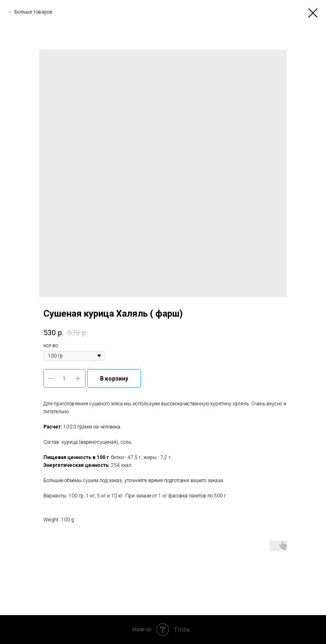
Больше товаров (33, 12)
